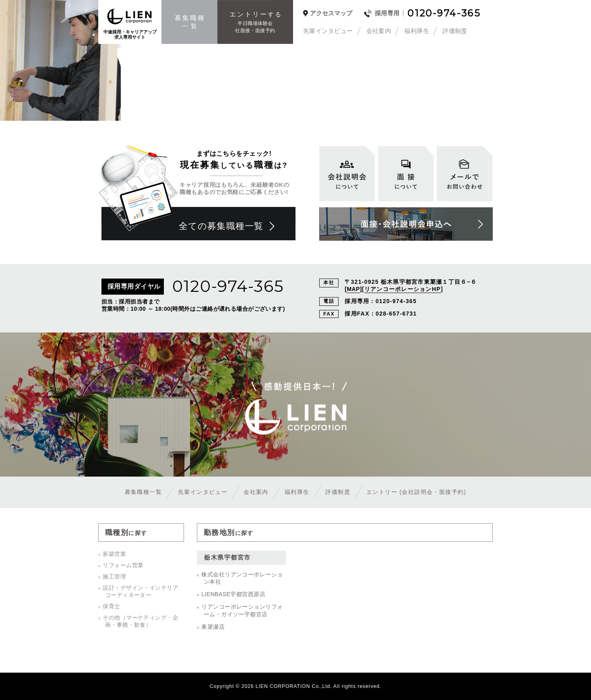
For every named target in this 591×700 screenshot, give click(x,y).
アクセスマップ (331, 13)
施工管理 (114, 576)
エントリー (416, 492)
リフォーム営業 (123, 565)
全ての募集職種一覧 (221, 226)
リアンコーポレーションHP (403, 289)
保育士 (111, 606)
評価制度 (455, 31)
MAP (353, 289)
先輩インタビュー (328, 31)
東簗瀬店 (213, 627)
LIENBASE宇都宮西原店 (233, 594)
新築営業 (114, 554)
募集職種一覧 (143, 492)
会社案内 (379, 31)
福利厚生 (417, 31)
